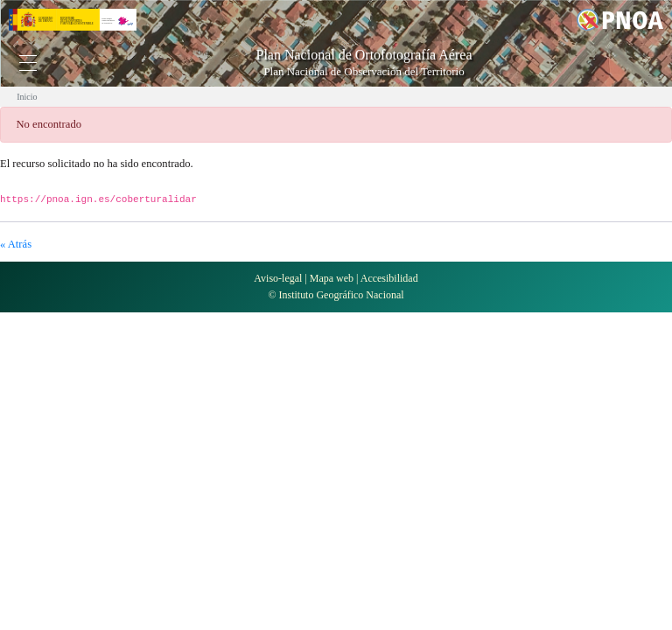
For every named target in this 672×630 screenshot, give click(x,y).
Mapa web (332, 278)
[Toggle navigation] (28, 63)
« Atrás (16, 244)
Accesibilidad (389, 278)
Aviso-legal (278, 278)
